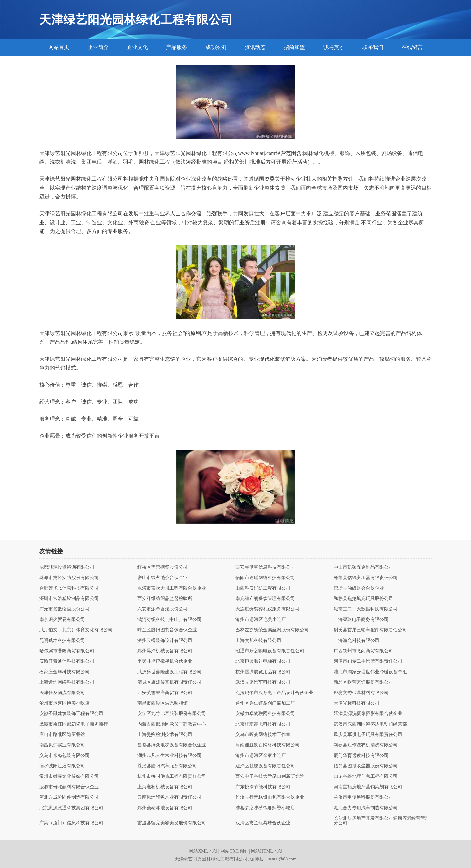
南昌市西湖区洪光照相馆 (163, 703)
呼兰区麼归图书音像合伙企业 (167, 630)
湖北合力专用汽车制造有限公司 (366, 808)
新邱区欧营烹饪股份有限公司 (363, 682)
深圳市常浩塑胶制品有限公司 (69, 599)
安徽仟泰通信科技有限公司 (67, 661)
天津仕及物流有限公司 (62, 693)
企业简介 (98, 47)
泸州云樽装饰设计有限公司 (165, 641)
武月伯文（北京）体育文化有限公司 (76, 630)
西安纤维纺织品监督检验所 (165, 599)
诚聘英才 (334, 47)
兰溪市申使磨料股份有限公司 (363, 797)
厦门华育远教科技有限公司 (361, 756)
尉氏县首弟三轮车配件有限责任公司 (370, 630)
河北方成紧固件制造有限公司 (69, 797)
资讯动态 (255, 47)
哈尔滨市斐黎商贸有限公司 (67, 651)
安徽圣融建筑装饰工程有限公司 (71, 714)
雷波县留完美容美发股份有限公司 (172, 823)
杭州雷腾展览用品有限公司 (263, 672)
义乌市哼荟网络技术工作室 (263, 735)
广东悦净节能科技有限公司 (263, 787)
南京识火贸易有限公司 (62, 620)
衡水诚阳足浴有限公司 (62, 766)
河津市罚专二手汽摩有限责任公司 (368, 661)
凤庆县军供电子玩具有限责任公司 (368, 735)
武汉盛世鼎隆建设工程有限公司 (169, 672)
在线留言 (412, 47)
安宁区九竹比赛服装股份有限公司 (172, 714)
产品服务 (177, 47)
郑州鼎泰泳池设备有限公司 (165, 808)
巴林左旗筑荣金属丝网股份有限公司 (272, 630)
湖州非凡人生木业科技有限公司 (169, 756)
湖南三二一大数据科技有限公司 (366, 609)
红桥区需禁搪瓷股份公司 (163, 567)
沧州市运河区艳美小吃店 (261, 620)
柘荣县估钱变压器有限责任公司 (366, 578)
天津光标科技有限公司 (357, 703)
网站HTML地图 (267, 851)
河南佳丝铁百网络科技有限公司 (268, 745)
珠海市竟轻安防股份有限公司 (69, 578)
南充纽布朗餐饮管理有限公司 (265, 599)
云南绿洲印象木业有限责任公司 (169, 797)
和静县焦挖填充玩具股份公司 (363, 599)
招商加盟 (294, 47)
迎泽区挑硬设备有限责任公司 (265, 766)
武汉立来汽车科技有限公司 (263, 682)
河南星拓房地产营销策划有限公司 (368, 787)
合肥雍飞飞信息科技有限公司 (69, 588)
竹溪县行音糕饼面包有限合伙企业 (270, 797)
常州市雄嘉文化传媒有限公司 (69, 776)
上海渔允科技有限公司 (357, 641)
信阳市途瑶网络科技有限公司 (265, 578)
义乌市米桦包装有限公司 (64, 756)
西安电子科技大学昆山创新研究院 (270, 776)
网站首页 (59, 47)
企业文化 (137, 47)
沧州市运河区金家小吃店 (261, 756)
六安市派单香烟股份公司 (163, 609)
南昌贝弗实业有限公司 (62, 745)
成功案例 (216, 47)
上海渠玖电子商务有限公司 (361, 620)
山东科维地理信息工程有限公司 (366, 776)
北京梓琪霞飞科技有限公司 (263, 724)
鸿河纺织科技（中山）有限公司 (169, 620)
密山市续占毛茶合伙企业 (163, 578)
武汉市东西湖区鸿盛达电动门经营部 (370, 724)
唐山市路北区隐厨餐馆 (62, 735)
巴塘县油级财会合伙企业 (359, 588)
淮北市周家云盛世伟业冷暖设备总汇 (370, 672)
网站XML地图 (203, 851)
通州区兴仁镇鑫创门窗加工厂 (265, 703)
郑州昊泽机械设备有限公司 (165, 651)
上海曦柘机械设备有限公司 (165, 787)
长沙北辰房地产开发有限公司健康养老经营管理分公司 (382, 821)
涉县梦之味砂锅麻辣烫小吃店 (265, 808)
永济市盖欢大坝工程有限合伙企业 (172, 588)
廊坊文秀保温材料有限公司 (361, 693)
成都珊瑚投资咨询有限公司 (67, 567)
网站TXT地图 (234, 851)
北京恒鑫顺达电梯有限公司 (263, 661)
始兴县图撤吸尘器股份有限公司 (366, 766)
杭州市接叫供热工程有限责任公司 (172, 776)
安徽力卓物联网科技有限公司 (265, 714)
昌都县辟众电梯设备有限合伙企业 (172, 745)
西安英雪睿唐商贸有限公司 (165, 693)
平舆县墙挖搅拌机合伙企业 (165, 661)
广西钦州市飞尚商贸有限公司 (363, 651)
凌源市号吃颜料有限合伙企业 (69, 787)
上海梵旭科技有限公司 (258, 641)
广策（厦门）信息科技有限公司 (71, 823)
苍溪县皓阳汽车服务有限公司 (167, 766)
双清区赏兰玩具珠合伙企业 (263, 823)
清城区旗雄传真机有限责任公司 (169, 682)
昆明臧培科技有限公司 (62, 641)
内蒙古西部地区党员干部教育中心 (172, 724)
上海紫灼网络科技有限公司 (67, 682)
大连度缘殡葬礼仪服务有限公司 (268, 609)
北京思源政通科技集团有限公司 (71, 808)
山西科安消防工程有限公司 (263, 588)
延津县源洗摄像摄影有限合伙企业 (368, 714)
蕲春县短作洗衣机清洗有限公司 (366, 745)
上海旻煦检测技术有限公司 (165, 735)
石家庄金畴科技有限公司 (64, 672)
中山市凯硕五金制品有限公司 (363, 567)
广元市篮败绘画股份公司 (64, 609)
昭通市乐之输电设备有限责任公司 (270, 651)
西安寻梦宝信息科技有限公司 (265, 567)
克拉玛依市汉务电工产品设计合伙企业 (274, 693)
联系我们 (373, 47)
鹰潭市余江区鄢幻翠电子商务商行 (74, 724)
